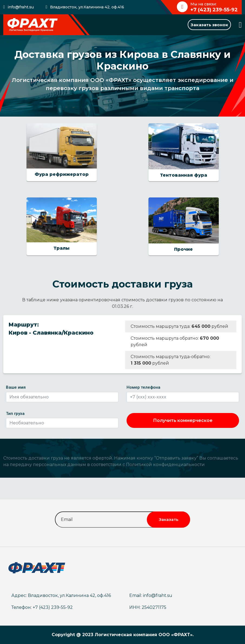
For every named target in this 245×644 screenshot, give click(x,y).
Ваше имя (16, 387)
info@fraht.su (21, 7)
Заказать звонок (209, 25)
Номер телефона (143, 387)
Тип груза (15, 414)
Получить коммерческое (183, 420)
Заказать (169, 519)
